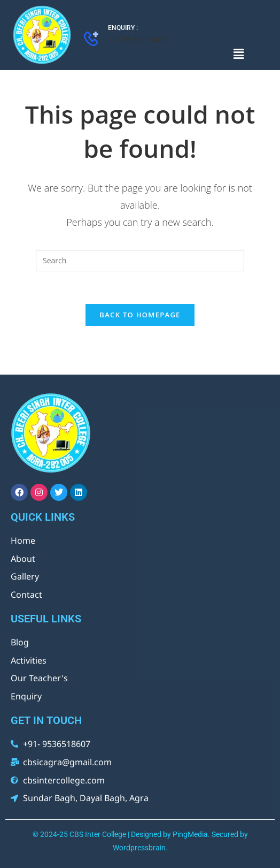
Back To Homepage (140, 315)
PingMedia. (191, 834)
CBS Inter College (98, 834)
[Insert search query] (140, 261)
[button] (238, 54)
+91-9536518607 (137, 39)
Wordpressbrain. (140, 848)
